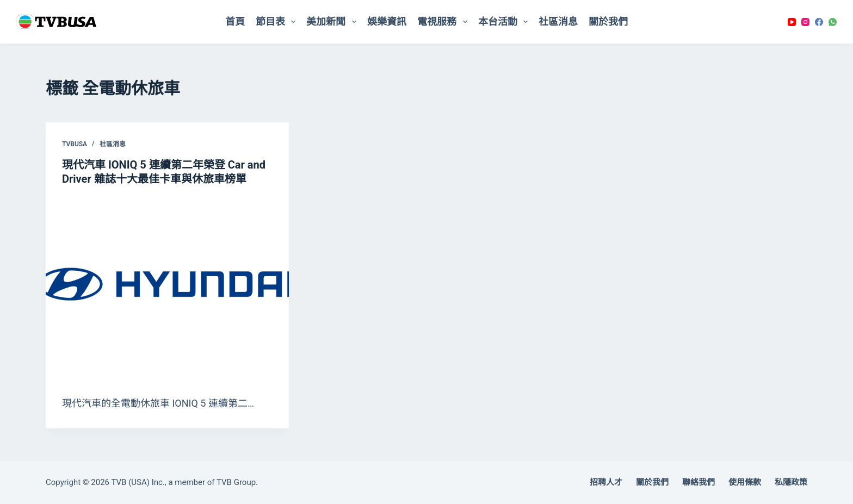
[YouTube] (792, 22)
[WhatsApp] (833, 22)
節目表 (278, 22)
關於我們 (608, 21)
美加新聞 (333, 22)
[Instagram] (805, 22)
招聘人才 (606, 482)
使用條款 (745, 482)
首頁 (235, 21)
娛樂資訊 (387, 21)
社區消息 (558, 21)
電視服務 (444, 22)
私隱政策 (791, 482)
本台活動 (505, 22)
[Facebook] (819, 22)
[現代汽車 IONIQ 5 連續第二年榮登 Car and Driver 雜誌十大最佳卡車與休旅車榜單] (167, 288)
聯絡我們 (699, 482)
